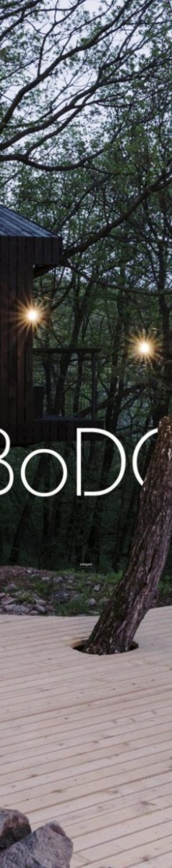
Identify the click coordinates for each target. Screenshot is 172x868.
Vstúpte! (86, 564)
